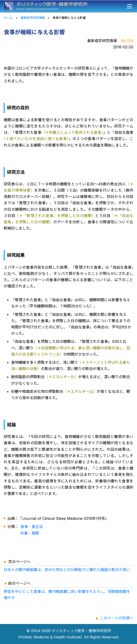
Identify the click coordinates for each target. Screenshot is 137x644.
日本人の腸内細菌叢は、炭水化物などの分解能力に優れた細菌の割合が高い (67, 570)
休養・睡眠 (30, 533)
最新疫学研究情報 (33, 18)
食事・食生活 (32, 527)
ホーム (8, 18)
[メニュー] (130, 6)
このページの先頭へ (117, 618)
